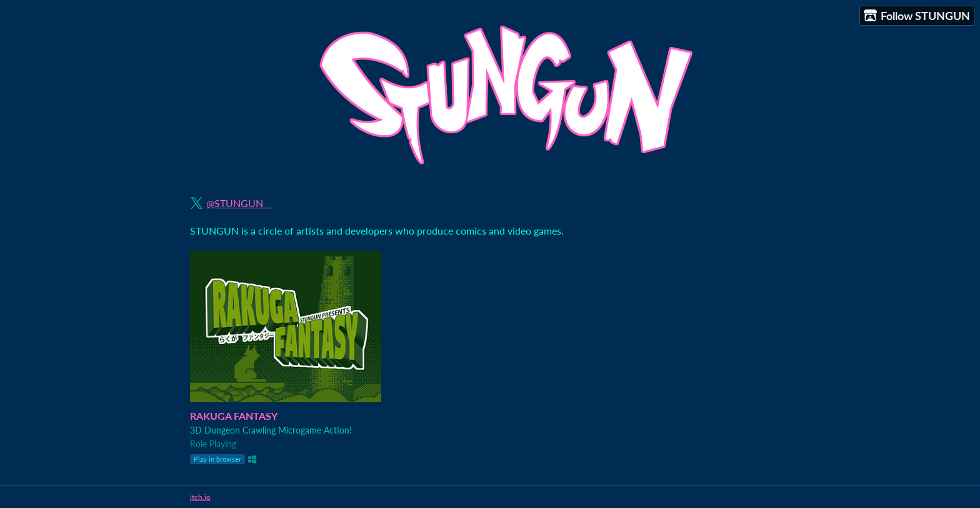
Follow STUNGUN (917, 16)
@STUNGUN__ (239, 203)
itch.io (200, 497)
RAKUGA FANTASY (234, 416)
